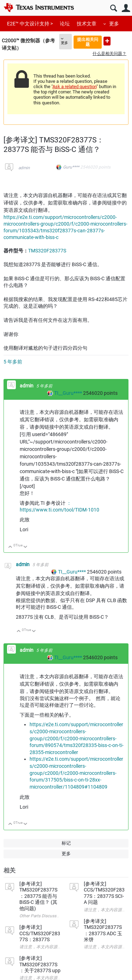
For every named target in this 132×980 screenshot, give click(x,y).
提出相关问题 (88, 42)
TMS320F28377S (47, 251)
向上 (10, 547)
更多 (114, 24)
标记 (66, 843)
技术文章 (87, 24)
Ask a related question (74, 87)
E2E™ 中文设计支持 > (30, 24)
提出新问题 (107, 41)
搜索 (114, 8)
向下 (26, 547)
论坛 (65, 24)
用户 (126, 8)
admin (24, 168)
